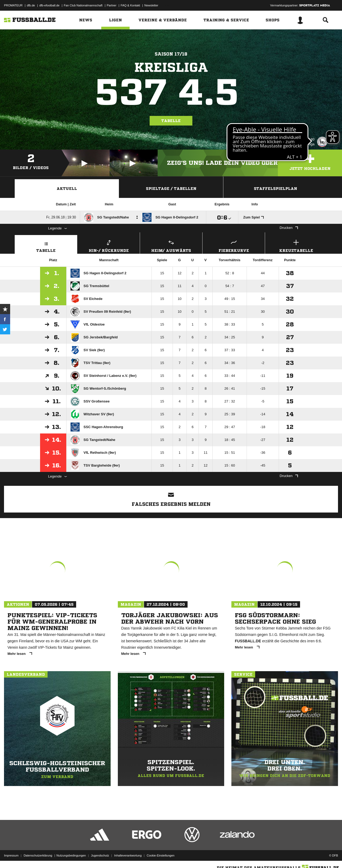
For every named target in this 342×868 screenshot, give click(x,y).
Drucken (289, 228)
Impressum (11, 855)
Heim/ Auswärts (171, 245)
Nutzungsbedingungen (71, 855)
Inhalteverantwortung (128, 855)
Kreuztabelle (296, 245)
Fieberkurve (234, 245)
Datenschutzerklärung (38, 855)
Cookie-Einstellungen (161, 855)
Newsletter (151, 5)
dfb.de (31, 5)
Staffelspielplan (275, 189)
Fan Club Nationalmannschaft (83, 5)
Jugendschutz (100, 855)
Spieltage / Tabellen (171, 189)
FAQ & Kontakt (131, 5)
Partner (112, 5)
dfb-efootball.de (49, 5)
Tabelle (171, 121)
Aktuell (67, 189)
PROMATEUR (13, 5)
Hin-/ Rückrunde (109, 245)
